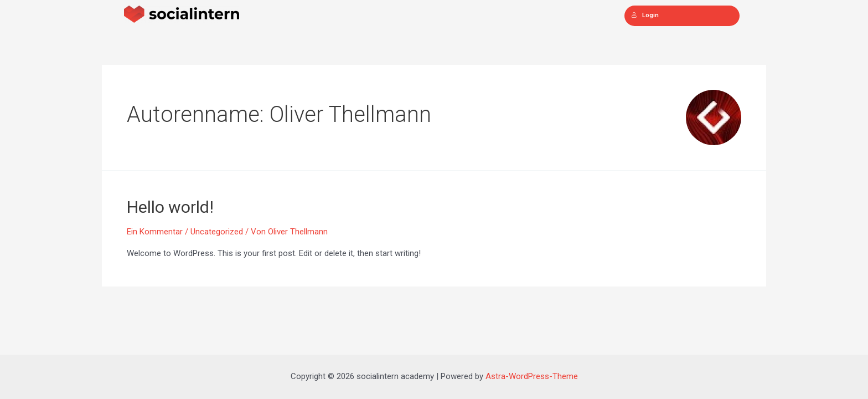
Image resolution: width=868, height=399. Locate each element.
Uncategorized (217, 232)
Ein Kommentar (155, 232)
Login (645, 15)
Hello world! (170, 207)
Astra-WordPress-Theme (532, 376)
